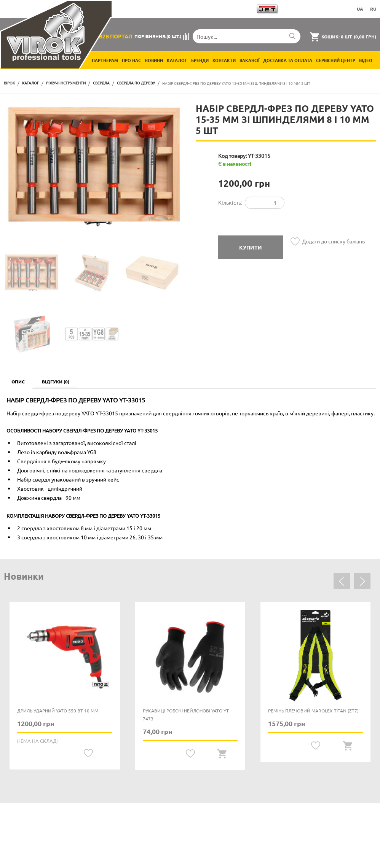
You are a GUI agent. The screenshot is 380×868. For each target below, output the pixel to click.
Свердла (101, 83)
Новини (154, 60)
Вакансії (249, 60)
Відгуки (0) (56, 382)
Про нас (131, 60)
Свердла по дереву (136, 83)
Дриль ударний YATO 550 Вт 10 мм (58, 711)
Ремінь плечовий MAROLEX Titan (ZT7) (313, 711)
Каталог (177, 60)
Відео (366, 60)
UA (360, 9)
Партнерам (105, 60)
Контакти (224, 60)
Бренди (200, 60)
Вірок (9, 83)
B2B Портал (116, 36)
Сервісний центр (336, 60)
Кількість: (230, 202)
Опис (18, 382)
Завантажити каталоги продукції (208, 9)
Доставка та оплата (288, 60)
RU (373, 9)
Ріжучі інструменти (66, 83)
